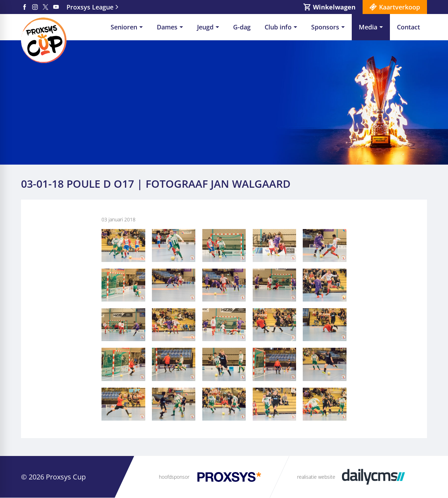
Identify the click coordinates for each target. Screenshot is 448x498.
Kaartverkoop (400, 7)
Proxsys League (90, 7)
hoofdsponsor (174, 477)
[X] (45, 7)
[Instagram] (35, 7)
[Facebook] (24, 7)
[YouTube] (56, 7)
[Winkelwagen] (330, 7)
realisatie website (316, 477)
